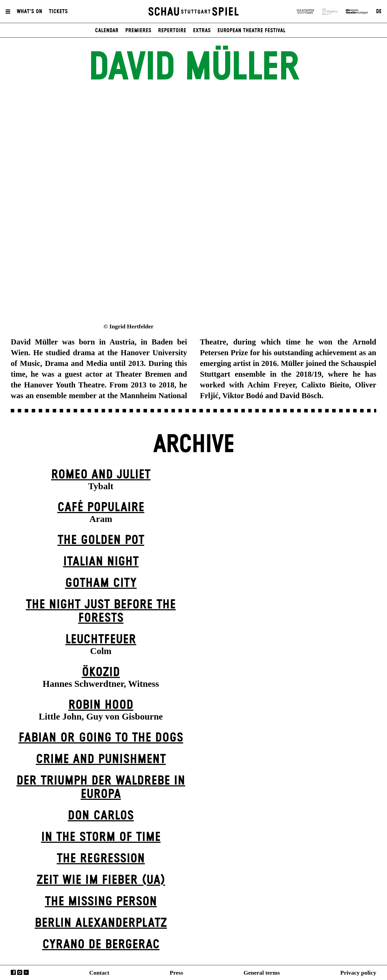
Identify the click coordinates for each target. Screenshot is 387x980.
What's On (29, 12)
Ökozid (101, 672)
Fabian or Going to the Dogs (101, 738)
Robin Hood (101, 705)
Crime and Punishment (101, 759)
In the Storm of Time (101, 837)
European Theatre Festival (251, 31)
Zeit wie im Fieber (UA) (101, 880)
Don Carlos (101, 816)
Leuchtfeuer (101, 640)
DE (379, 12)
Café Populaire (101, 508)
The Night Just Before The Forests (101, 611)
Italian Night (101, 562)
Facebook (13, 972)
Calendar (107, 31)
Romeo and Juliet (101, 475)
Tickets (58, 12)
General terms (262, 973)
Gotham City (101, 583)
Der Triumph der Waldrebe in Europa (101, 788)
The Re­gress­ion (101, 859)
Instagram (20, 972)
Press (177, 973)
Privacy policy (358, 973)
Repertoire (172, 31)
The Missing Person (101, 902)
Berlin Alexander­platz (101, 923)
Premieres (138, 31)
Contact (99, 973)
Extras (202, 31)
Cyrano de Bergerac (101, 945)
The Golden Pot (101, 540)
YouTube (26, 972)
